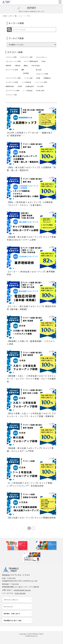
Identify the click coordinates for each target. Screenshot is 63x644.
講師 (23, 70)
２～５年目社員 (26, 82)
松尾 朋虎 (26, 73)
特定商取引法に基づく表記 (13, 620)
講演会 (26, 65)
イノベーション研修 (41, 82)
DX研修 (20, 86)
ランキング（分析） (12, 95)
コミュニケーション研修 (13, 61)
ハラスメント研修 (11, 57)
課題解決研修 (10, 86)
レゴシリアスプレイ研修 (13, 78)
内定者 (38, 78)
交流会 (43, 61)
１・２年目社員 (28, 91)
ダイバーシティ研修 (12, 70)
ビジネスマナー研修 (26, 57)
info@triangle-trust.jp (22, 590)
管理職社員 (47, 78)
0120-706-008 (20, 593)
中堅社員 (18, 65)
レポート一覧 (12, 16)
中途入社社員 (36, 65)
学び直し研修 (40, 91)
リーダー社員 (28, 78)
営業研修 (8, 65)
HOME (5, 16)
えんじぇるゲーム (42, 57)
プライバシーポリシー (11, 600)
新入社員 (39, 70)
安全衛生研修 (30, 86)
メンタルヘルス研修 (12, 82)
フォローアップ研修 (42, 74)
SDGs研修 (40, 86)
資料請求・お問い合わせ (12, 614)
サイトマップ (8, 607)
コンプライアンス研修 (13, 91)
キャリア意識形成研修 (31, 61)
